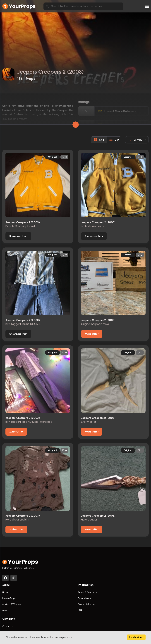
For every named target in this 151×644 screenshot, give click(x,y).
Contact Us (8, 626)
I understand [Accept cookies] (136, 637)
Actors (5, 610)
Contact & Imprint (87, 604)
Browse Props (9, 598)
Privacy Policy (84, 598)
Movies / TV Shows (12, 604)
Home (5, 593)
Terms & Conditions (88, 593)
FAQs (80, 610)
